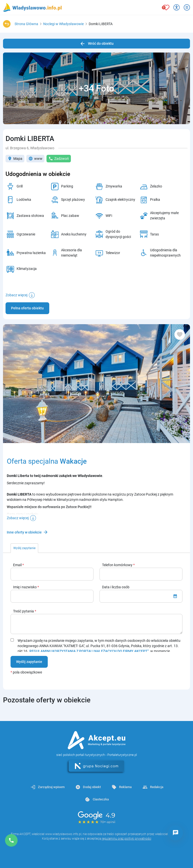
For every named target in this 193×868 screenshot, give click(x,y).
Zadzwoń (59, 159)
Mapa (15, 159)
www (35, 159)
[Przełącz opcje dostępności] (177, 7)
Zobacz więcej (16, 295)
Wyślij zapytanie (29, 662)
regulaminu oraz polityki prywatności (127, 839)
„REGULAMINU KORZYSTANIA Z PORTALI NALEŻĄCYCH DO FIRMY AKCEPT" (88, 651)
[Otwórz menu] (187, 7)
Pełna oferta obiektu (27, 308)
